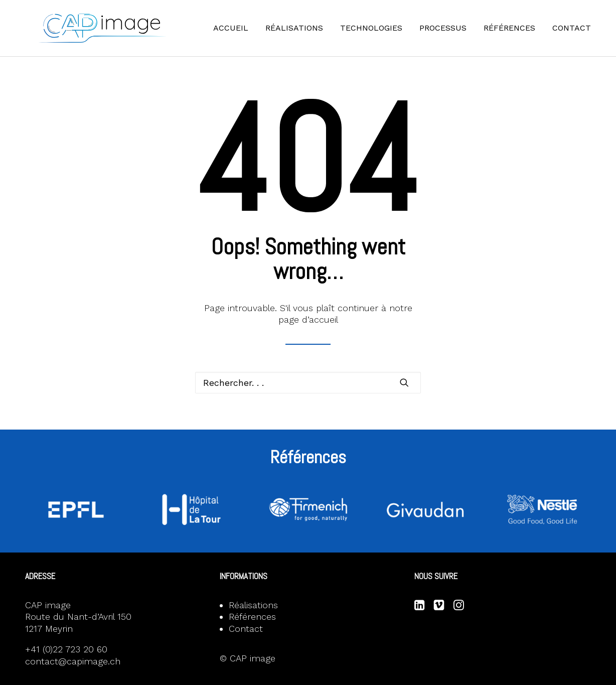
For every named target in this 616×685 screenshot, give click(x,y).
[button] (404, 382)
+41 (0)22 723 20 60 (66, 649)
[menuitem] (241, 34)
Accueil (238, 33)
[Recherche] (308, 383)
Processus (450, 33)
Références (516, 33)
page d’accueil (308, 319)
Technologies (378, 33)
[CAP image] (114, 34)
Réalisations (301, 33)
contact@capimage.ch (73, 661)
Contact (579, 33)
